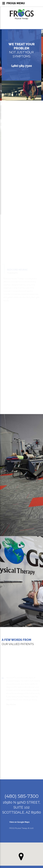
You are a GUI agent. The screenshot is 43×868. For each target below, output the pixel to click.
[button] (21, 857)
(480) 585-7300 (21, 66)
